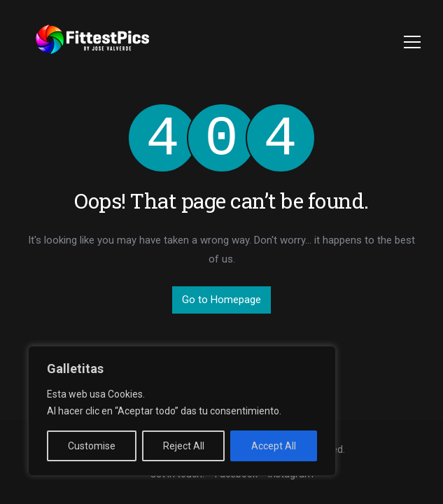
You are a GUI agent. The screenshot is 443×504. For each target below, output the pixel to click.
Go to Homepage (221, 300)
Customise (92, 446)
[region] (182, 411)
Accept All (274, 446)
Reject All (184, 446)
